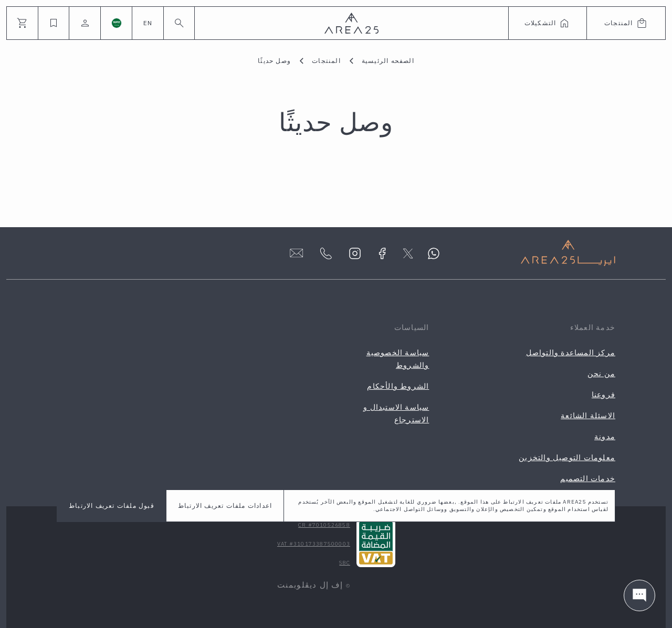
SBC (345, 563)
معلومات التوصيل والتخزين (567, 457)
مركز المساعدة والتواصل (571, 353)
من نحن (601, 374)
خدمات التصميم (588, 478)
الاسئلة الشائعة (588, 416)
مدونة (605, 437)
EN (148, 23)
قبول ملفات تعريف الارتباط (112, 505)
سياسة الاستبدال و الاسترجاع (396, 413)
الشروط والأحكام (398, 386)
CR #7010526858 (324, 525)
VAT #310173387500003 (314, 544)
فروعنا (603, 395)
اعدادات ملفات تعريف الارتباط (225, 505)
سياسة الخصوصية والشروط (398, 359)
